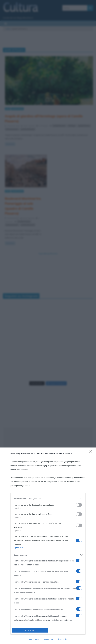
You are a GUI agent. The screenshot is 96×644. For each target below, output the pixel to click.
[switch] (79, 505)
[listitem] (48, 498)
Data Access (48, 639)
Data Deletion (34, 639)
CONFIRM (30, 630)
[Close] (91, 452)
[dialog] (48, 546)
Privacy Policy (62, 639)
